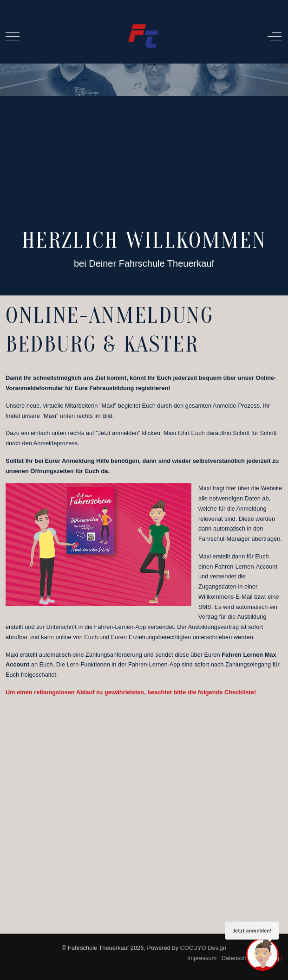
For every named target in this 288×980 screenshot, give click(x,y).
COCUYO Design (203, 948)
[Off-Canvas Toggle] (275, 37)
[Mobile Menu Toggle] (13, 37)
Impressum (202, 958)
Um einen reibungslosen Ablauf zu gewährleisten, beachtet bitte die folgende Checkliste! (131, 692)
